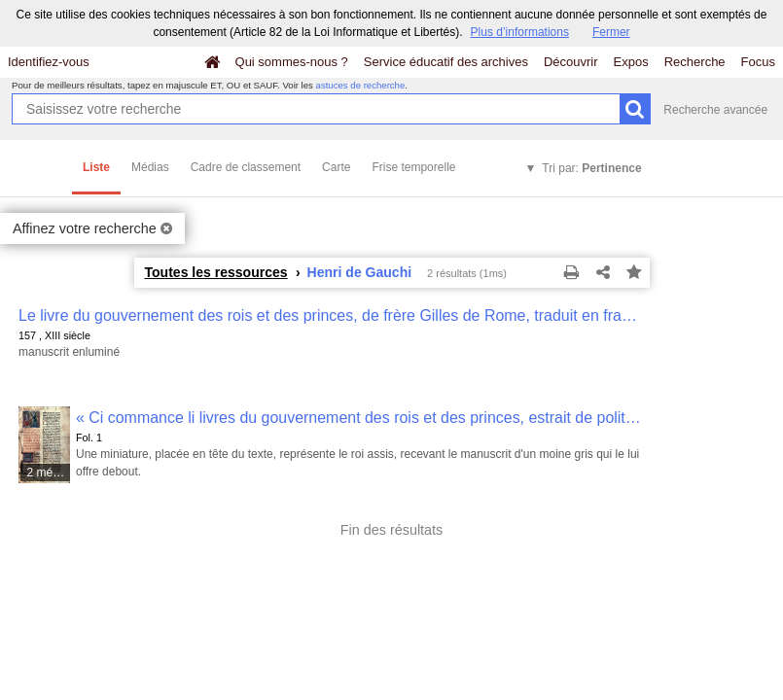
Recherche (695, 62)
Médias (150, 167)
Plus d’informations (520, 32)
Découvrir (571, 62)
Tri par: (591, 168)
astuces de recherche (361, 85)
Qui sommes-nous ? (292, 62)
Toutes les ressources (216, 272)
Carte (336, 167)
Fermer (611, 32)
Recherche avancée (715, 110)
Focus (758, 62)
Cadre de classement (246, 167)
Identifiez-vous (49, 62)
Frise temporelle (413, 167)
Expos (631, 62)
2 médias (49, 472)
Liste (96, 167)
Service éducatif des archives (446, 62)
